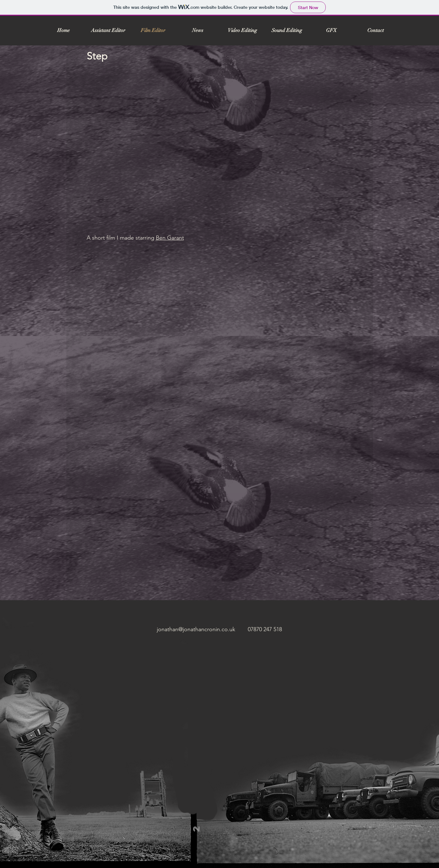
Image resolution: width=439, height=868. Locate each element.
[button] (242, 31)
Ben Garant (170, 238)
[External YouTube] (219, 144)
